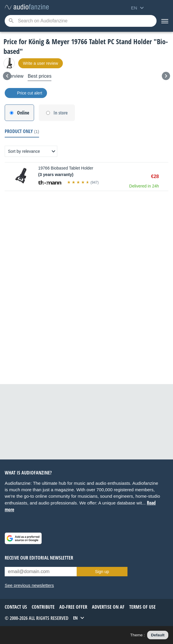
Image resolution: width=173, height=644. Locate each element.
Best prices (40, 76)
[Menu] (165, 21)
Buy (165, 177)
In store (61, 113)
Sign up (102, 572)
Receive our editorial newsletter (39, 558)
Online (23, 113)
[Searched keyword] (81, 21)
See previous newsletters (29, 585)
